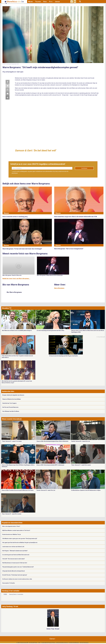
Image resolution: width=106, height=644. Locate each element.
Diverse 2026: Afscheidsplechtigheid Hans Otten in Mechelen (52, 441)
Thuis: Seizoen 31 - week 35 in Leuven (12, 514)
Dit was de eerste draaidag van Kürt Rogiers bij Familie (63, 356)
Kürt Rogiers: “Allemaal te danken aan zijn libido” (15, 551)
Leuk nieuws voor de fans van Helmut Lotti (13, 547)
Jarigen (57, 2)
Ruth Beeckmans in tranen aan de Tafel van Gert (15, 563)
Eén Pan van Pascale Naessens (10, 407)
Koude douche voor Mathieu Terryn (12, 534)
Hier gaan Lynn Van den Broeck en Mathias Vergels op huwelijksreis (20, 543)
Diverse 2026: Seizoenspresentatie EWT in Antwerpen (50, 465)
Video (45, 2)
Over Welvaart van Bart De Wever (11, 411)
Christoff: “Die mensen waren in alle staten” (14, 559)
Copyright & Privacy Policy (48, 643)
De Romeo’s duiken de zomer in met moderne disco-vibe (17, 579)
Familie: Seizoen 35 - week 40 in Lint (81, 441)
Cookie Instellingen (74, 643)
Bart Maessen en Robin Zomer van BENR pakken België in (17, 330)
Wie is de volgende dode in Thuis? (11, 526)
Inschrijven (84, 168)
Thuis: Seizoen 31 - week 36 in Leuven (81, 465)
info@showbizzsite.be (62, 643)
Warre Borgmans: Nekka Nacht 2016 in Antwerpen (50, 275)
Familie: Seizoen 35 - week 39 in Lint (46, 490)
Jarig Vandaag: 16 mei (10, 606)
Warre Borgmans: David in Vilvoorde (12, 275)
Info (39, 643)
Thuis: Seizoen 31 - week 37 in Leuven (12, 441)
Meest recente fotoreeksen (12, 419)
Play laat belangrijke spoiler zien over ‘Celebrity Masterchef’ (18, 567)
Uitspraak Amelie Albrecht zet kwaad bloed (14, 571)
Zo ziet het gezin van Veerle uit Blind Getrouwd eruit (16, 555)
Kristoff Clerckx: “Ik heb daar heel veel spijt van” (15, 575)
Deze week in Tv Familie (9, 583)
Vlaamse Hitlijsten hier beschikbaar (12, 399)
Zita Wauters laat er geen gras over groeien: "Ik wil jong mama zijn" (20, 539)
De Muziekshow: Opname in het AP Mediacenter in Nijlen (86, 490)
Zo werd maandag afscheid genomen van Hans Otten (50, 330)
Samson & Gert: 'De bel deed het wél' (35, 150)
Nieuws (31, 2)
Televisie (38, 2)
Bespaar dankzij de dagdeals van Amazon (13, 395)
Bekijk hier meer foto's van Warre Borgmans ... (16, 279)
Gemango (86, 643)
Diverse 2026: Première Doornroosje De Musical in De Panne (18, 490)
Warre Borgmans (59, 288)
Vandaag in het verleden (11, 591)
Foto (51, 2)
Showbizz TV (7, 308)
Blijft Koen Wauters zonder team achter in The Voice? (16, 530)
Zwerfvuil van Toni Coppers (9, 403)
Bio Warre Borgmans (14, 292)
